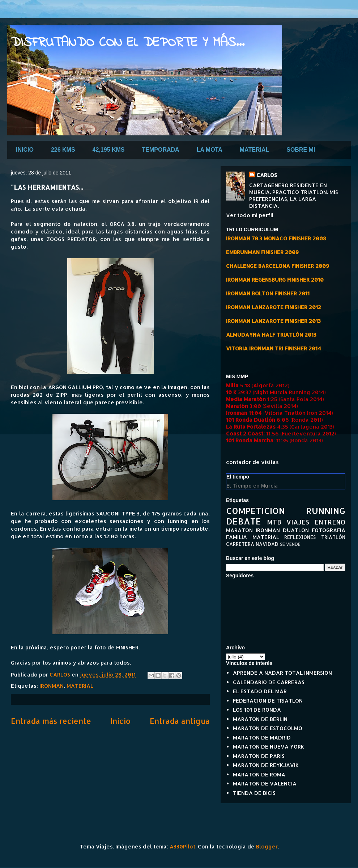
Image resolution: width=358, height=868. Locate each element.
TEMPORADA (161, 150)
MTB (274, 522)
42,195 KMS (109, 150)
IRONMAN (52, 686)
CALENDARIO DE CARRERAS (269, 682)
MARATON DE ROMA (259, 774)
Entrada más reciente (51, 721)
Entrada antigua (180, 721)
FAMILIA (236, 537)
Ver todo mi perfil (250, 215)
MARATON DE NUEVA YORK (268, 747)
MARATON (239, 530)
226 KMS (63, 150)
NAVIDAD (267, 544)
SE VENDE (290, 544)
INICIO (25, 150)
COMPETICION (255, 511)
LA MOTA (210, 150)
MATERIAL (254, 150)
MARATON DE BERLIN (260, 719)
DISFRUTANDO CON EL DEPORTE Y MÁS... (128, 43)
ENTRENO (330, 522)
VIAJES (298, 522)
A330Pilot (182, 846)
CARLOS (267, 175)
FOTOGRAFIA (329, 530)
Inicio (120, 721)
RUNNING (326, 511)
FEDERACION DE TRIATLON (268, 701)
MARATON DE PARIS (259, 756)
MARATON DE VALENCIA (265, 783)
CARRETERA (240, 544)
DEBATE (244, 521)
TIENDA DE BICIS (254, 793)
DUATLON (296, 530)
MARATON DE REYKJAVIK (266, 765)
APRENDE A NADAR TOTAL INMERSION (282, 673)
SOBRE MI (301, 150)
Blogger (267, 846)
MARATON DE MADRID (262, 738)
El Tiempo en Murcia (252, 486)
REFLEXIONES (300, 537)
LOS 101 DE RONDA (257, 710)
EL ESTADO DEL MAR (260, 691)
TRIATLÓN (333, 537)
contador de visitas (252, 462)
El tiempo (238, 477)
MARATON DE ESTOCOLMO (268, 728)
